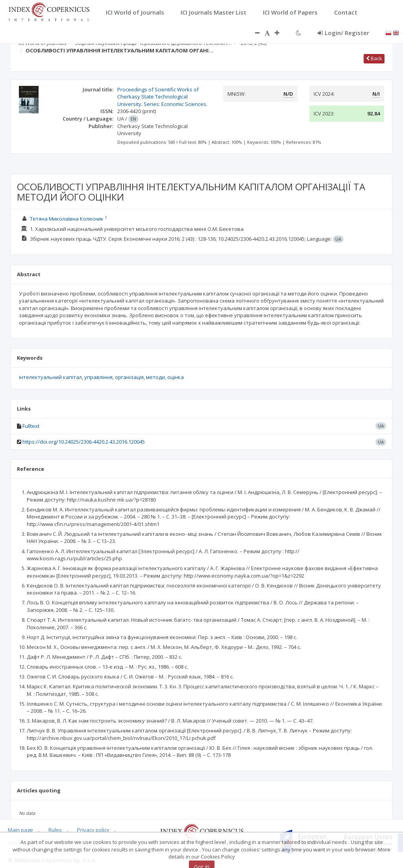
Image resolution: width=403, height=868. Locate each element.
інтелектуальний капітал (50, 377)
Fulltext (31, 426)
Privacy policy (93, 830)
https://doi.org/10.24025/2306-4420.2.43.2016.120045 (84, 442)
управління (98, 377)
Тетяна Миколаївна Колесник (67, 219)
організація (129, 377)
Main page (20, 830)
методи (155, 377)
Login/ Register (343, 33)
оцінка (176, 377)
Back (374, 58)
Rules (55, 830)
